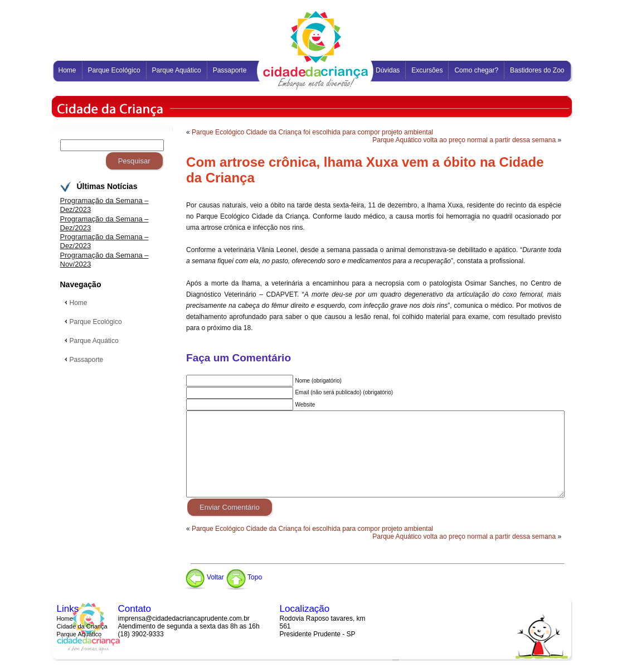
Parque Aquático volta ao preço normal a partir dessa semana (464, 140)
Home (65, 618)
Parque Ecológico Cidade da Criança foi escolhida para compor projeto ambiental (312, 132)
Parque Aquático (79, 634)
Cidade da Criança (82, 626)
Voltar (204, 577)
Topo (244, 577)
